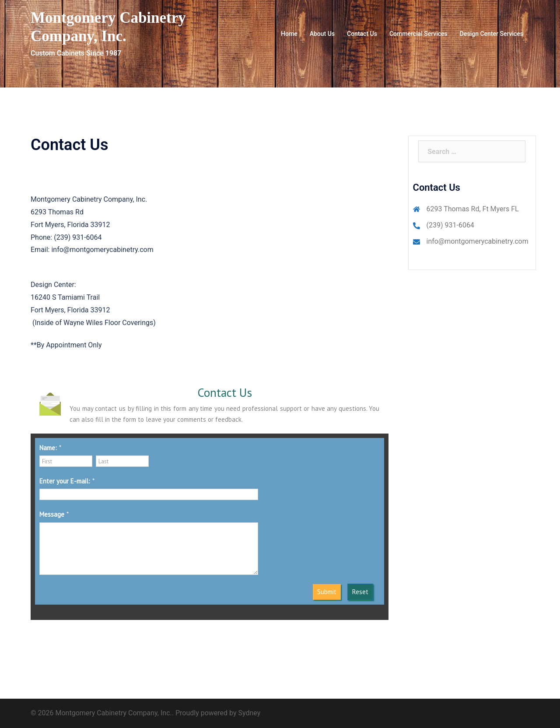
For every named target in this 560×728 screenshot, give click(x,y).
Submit (327, 592)
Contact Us (362, 34)
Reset (360, 592)
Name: (48, 448)
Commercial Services (418, 34)
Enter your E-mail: (65, 481)
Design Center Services (492, 34)
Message (52, 514)
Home (289, 34)
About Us (322, 34)
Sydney (250, 713)
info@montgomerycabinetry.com (478, 241)
